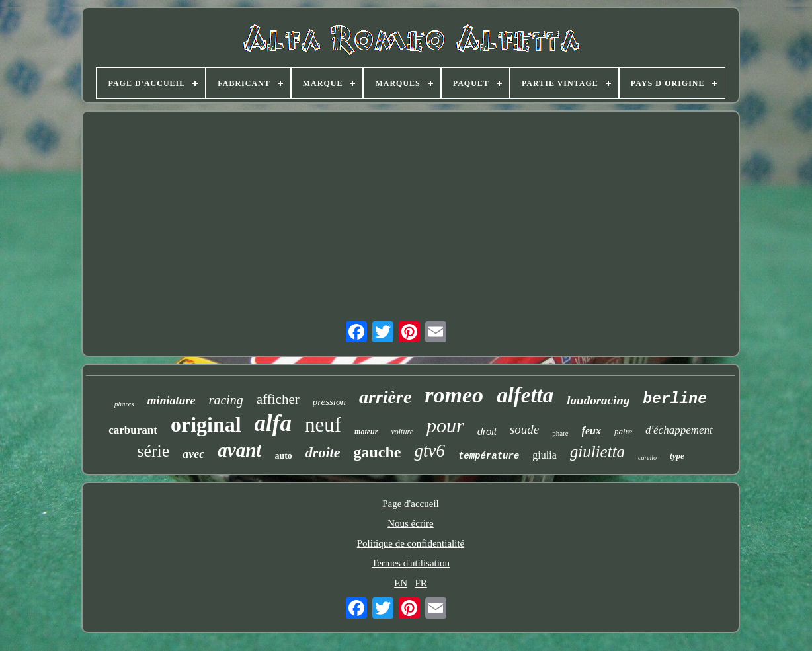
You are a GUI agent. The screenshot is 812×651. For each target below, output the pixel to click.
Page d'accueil (411, 504)
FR (421, 583)
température (489, 456)
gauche (377, 452)
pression (329, 402)
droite (323, 452)
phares (124, 404)
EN (401, 583)
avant (239, 450)
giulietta (597, 452)
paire (623, 431)
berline (675, 399)
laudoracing (598, 400)
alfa (273, 423)
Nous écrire (411, 523)
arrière (385, 397)
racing (226, 400)
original (206, 424)
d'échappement (679, 430)
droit (487, 431)
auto (283, 456)
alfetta (525, 395)
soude (524, 429)
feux (591, 431)
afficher (278, 399)
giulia (544, 455)
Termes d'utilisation (411, 563)
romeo (454, 395)
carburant (133, 430)
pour (445, 425)
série (153, 451)
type (677, 456)
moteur (366, 432)
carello (647, 458)
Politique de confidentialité (411, 543)
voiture (402, 432)
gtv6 (429, 451)
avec (193, 454)
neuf (323, 425)
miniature (172, 401)
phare (560, 433)
